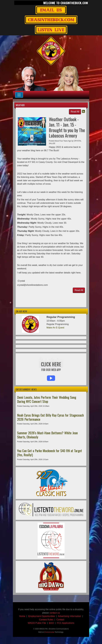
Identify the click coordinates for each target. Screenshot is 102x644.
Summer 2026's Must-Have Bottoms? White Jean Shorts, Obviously (47, 435)
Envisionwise (49, 632)
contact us (55, 613)
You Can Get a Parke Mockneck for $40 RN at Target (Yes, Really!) (50, 453)
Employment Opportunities (42, 616)
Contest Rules (46, 620)
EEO (51, 623)
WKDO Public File (37, 623)
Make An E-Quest (55, 328)
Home (22, 616)
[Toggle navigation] (19, 95)
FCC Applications (65, 623)
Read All (75, 112)
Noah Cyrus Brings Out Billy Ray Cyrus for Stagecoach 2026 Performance (50, 417)
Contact (60, 620)
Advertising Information (70, 616)
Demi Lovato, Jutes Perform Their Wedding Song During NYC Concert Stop (47, 399)
